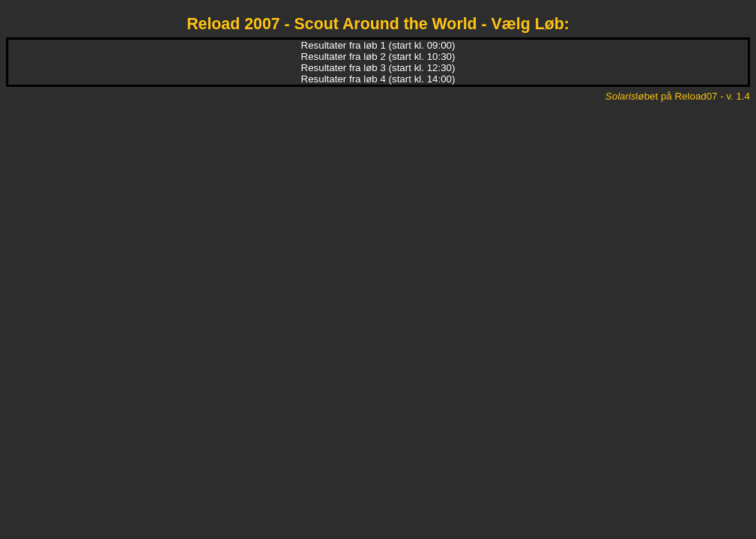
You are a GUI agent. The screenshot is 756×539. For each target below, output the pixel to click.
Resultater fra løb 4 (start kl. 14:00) (378, 79)
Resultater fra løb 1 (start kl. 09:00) (378, 45)
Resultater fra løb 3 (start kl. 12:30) (378, 68)
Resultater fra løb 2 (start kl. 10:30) (378, 57)
